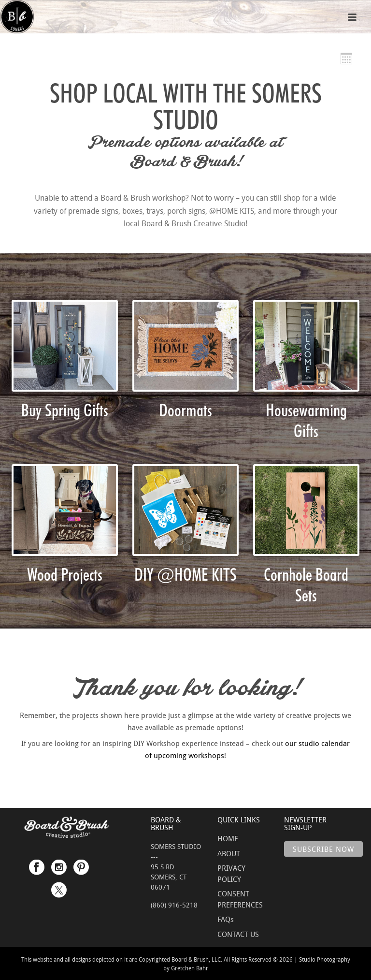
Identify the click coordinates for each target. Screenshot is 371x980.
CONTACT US (238, 934)
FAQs (226, 919)
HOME (228, 838)
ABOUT (229, 853)
